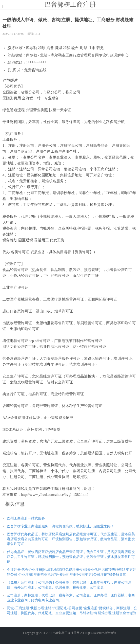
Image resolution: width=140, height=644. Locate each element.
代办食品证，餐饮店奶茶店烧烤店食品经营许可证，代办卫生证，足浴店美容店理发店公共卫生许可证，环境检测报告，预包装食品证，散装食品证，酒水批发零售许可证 (71, 557)
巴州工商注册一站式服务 (26, 518)
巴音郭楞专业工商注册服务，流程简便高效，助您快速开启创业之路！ (60, 526)
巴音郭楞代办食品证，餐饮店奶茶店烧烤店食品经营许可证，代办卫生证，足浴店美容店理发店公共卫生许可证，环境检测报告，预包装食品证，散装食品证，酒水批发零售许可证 (71, 539)
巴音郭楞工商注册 (70, 4)
